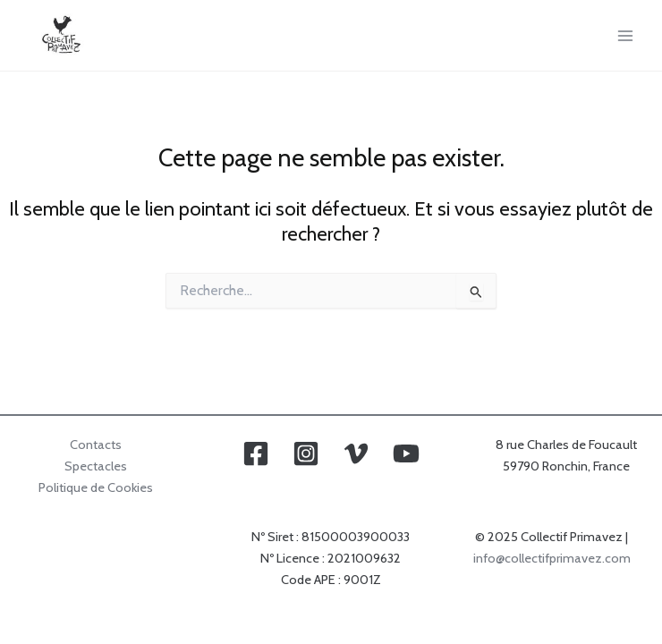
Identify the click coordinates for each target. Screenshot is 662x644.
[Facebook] (256, 453)
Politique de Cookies (96, 487)
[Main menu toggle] (625, 36)
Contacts (96, 445)
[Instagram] (306, 453)
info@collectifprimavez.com (552, 558)
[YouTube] (406, 453)
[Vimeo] (356, 453)
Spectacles (96, 466)
